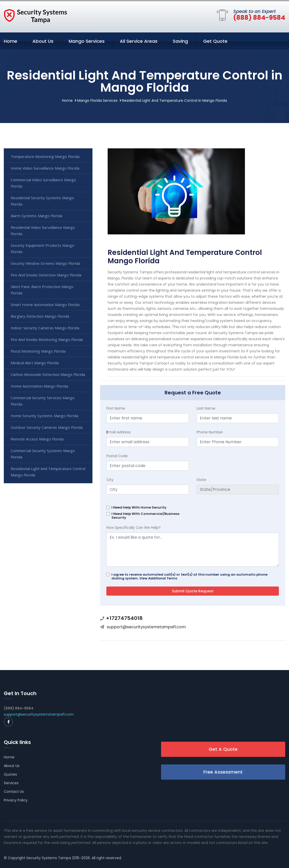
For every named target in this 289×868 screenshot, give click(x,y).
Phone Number (210, 432)
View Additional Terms (158, 578)
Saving (180, 41)
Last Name (206, 408)
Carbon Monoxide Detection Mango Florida (48, 374)
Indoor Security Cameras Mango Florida (45, 328)
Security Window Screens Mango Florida (45, 263)
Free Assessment (223, 772)
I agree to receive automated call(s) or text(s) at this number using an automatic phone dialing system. (189, 576)
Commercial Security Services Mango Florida (43, 401)
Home (11, 41)
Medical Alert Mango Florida (35, 363)
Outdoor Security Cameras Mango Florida (47, 427)
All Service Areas (139, 41)
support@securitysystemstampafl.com (146, 627)
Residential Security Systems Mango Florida (42, 201)
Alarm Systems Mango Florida (36, 216)
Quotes (10, 774)
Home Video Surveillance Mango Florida (45, 168)
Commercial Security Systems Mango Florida (43, 454)
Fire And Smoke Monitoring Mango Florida (47, 339)
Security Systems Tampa (49, 858)
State (201, 480)
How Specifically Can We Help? (133, 528)
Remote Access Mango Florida (37, 439)
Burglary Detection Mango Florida (40, 316)
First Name (116, 408)
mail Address (119, 432)
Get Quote (215, 41)
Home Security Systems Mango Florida (44, 416)
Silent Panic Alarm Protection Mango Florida (42, 290)
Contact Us (14, 792)
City (110, 480)
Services (11, 783)
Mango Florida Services (97, 100)
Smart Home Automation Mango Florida (45, 305)
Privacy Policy (16, 800)
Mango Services (87, 41)
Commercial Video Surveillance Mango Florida (43, 183)
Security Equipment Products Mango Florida (42, 248)
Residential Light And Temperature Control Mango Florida (48, 472)
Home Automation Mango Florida (39, 386)
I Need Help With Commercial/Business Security (145, 516)
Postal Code (117, 456)
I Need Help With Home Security (139, 507)
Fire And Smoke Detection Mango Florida (46, 275)
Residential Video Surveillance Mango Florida (43, 230)
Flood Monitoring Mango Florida (38, 351)
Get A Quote (223, 749)
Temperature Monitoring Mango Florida (45, 156)
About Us (43, 41)
